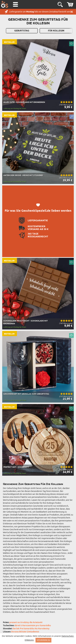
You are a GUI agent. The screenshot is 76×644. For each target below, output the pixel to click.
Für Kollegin (56, 31)
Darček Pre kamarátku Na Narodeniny (31, 629)
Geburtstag (22, 31)
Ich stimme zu (43, 640)
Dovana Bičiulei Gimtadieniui (25, 632)
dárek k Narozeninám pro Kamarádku (33, 626)
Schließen (72, 12)
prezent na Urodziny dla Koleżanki (26, 623)
